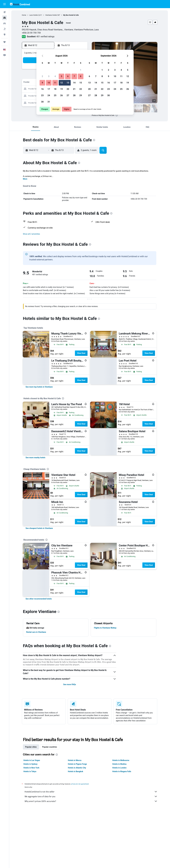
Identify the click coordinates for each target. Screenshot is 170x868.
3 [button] (49, 76)
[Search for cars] (5, 23)
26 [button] (61, 95)
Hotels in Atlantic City (77, 768)
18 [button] (55, 89)
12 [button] (61, 83)
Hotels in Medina (119, 764)
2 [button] (42, 76)
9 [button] (42, 83)
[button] (5, 4)
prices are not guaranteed (80, 784)
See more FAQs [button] (70, 684)
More (25, 179)
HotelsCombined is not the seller (91, 792)
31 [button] (49, 102)
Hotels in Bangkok (76, 771)
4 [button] (55, 76)
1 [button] (81, 70)
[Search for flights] (5, 12)
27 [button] (68, 95)
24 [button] (49, 95)
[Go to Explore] (5, 34)
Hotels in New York (31, 768)
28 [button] (74, 95)
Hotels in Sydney (30, 764)
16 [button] (42, 89)
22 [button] (81, 89)
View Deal (81, 353)
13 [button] (68, 83)
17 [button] (49, 89)
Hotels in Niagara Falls (122, 771)
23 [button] (42, 95)
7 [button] (74, 76)
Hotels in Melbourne (121, 760)
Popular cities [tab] (31, 747)
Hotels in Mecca (75, 760)
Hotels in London (119, 768)
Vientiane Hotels (51, 15)
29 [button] (81, 95)
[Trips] (5, 42)
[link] (39, 387)
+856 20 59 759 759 (31, 33)
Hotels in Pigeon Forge (77, 764)
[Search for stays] (5, 18)
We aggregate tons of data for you (91, 796)
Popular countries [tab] (50, 747)
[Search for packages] (5, 29)
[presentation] (117, 115)
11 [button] (55, 83)
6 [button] (68, 76)
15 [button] (81, 83)
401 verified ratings (45, 37)
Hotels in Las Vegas (32, 760)
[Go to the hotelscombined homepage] (20, 4)
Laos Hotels (34, 15)
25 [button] (55, 95)
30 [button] (42, 102)
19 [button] (61, 89)
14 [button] (74, 83)
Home (24, 15)
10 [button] (49, 83)
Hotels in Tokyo (30, 771)
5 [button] (61, 76)
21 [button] (74, 89)
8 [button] (81, 76)
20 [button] (68, 89)
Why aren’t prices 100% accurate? (91, 801)
